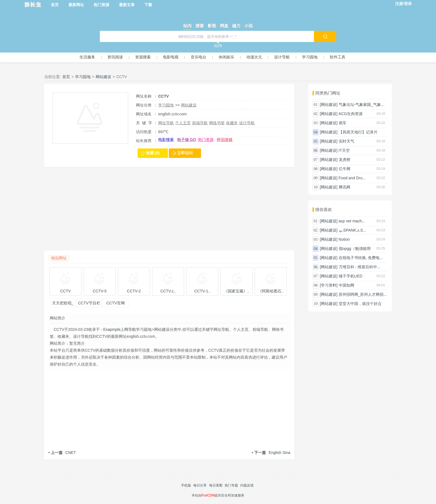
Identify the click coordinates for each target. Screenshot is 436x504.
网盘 (224, 26)
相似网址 (59, 258)
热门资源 (101, 5)
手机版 (186, 485)
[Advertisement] (169, 212)
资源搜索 (143, 57)
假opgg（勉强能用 (355, 249)
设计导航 (282, 57)
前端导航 (200, 123)
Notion (344, 239)
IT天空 (344, 150)
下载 (148, 5)
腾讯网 (345, 187)
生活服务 (87, 57)
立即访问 (185, 153)
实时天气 (346, 141)
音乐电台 (199, 57)
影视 (212, 26)
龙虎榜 (345, 160)
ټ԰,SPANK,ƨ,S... (352, 230)
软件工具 (338, 57)
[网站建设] (329, 105)
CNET (62, 453)
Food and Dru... (352, 178)
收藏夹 (232, 123)
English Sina (271, 453)
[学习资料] (329, 285)
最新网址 (76, 5)
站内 (187, 26)
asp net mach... (352, 221)
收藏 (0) (153, 153)
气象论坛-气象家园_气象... (361, 105)
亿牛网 (345, 169)
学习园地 (310, 57)
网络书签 (217, 123)
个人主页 (183, 123)
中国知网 (346, 285)
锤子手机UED (351, 276)
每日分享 (200, 485)
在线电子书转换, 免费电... (361, 258)
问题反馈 (247, 485)
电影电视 (171, 57)
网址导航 (166, 123)
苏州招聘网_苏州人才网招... (363, 294)
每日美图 (216, 485)
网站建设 (103, 77)
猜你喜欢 (324, 209)
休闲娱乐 (226, 57)
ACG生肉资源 (351, 114)
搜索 (200, 26)
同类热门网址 (328, 93)
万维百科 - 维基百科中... (360, 267)
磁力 (236, 26)
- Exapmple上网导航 (118, 329)
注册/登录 (403, 4)
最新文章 (127, 5)
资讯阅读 (115, 57)
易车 (343, 123)
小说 (249, 26)
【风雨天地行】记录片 (358, 132)
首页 (55, 5)
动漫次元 (254, 57)
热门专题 (231, 485)
